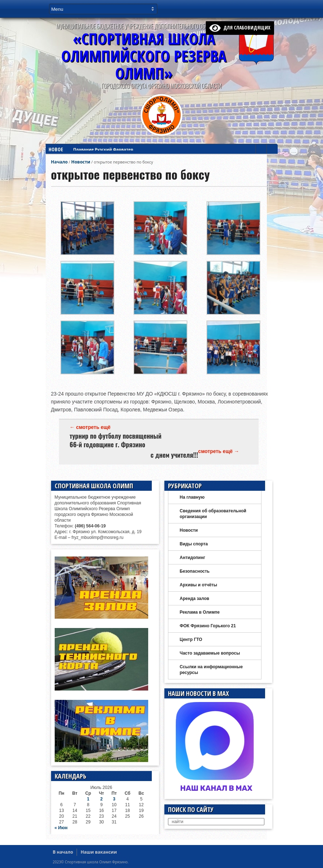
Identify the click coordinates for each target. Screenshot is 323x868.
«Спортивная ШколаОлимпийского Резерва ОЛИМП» (144, 56)
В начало (63, 852)
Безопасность (195, 571)
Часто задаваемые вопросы (210, 653)
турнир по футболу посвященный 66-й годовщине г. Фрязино (116, 440)
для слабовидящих (240, 27)
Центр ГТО (191, 640)
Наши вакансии (99, 852)
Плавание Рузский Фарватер (103, 145)
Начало (60, 162)
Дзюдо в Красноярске (96, 152)
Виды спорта (194, 544)
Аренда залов (195, 599)
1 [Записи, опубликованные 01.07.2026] (88, 799)
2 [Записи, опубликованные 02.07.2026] (102, 799)
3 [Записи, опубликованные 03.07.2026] (114, 799)
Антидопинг (193, 558)
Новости (81, 162)
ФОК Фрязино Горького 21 (208, 626)
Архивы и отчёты (199, 585)
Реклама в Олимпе (200, 612)
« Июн (61, 828)
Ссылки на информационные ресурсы (211, 670)
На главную (192, 497)
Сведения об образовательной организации (213, 514)
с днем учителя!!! (174, 455)
